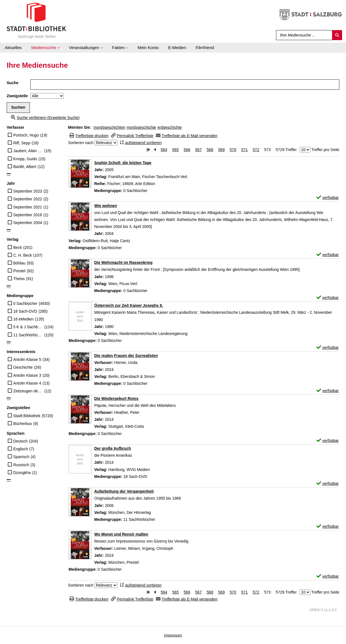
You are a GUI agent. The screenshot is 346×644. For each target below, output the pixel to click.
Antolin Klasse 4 (27, 383)
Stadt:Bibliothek (27, 416)
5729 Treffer (286, 150)
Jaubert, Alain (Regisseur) (28, 151)
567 (198, 150)
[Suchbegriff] (303, 35)
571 (244, 150)
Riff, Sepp (22, 143)
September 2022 (28, 199)
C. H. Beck (22, 255)
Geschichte (23, 367)
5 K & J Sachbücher (28, 327)
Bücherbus (22, 424)
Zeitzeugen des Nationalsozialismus (28, 391)
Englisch (20, 449)
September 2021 (28, 207)
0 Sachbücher (25, 303)
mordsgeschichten (109, 127)
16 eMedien (23, 319)
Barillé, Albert (25, 167)
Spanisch (21, 457)
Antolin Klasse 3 (27, 375)
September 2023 (28, 191)
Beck (17, 247)
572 (256, 150)
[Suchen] (337, 35)
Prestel (19, 271)
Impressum (173, 635)
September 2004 (28, 223)
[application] (45, 48)
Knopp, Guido (25, 159)
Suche (13, 83)
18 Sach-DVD (25, 311)
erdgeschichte (170, 127)
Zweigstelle (17, 96)
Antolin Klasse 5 (27, 359)
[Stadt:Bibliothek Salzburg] (36, 20)
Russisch (21, 465)
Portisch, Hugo (26, 135)
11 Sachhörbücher (28, 335)
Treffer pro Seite (325, 150)
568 (210, 150)
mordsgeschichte (141, 127)
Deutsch (20, 441)
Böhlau (19, 263)
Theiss (19, 279)
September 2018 (28, 215)
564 (164, 150)
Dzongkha (22, 473)
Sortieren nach (81, 143)
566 (187, 150)
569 (222, 150)
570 (233, 150)
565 (176, 150)
